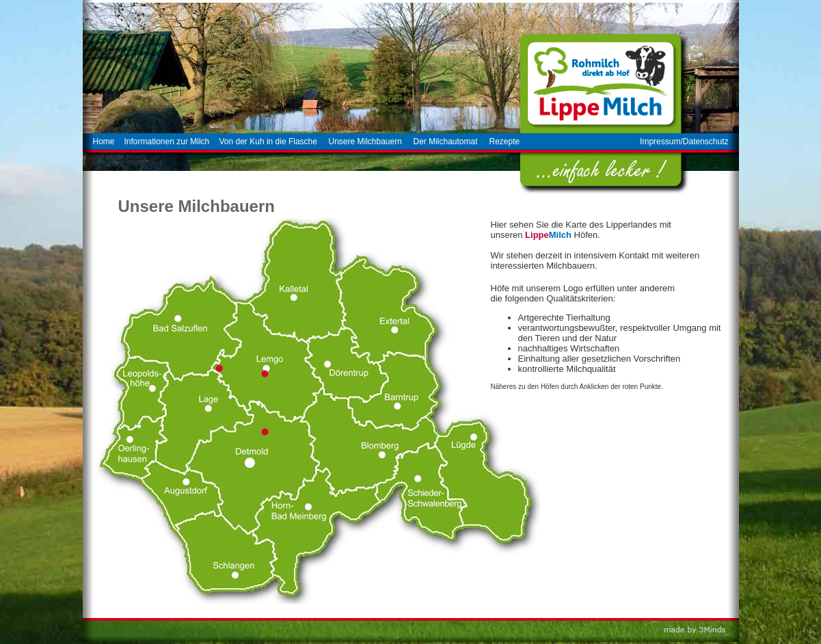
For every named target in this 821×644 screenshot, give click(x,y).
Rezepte (505, 142)
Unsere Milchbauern (365, 142)
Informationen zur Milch (167, 142)
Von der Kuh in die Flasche (268, 142)
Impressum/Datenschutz (684, 142)
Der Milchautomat (446, 142)
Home (104, 142)
